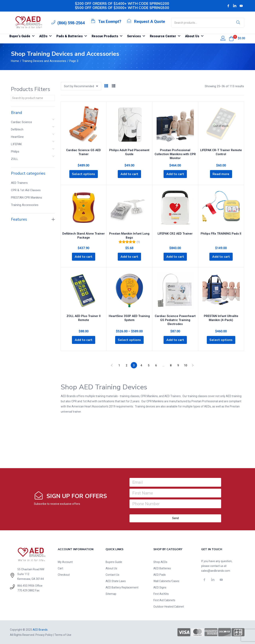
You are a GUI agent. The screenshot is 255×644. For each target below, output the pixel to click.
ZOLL (15, 159)
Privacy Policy (44, 635)
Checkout (64, 575)
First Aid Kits (161, 594)
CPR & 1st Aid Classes (26, 190)
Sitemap (111, 594)
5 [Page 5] (149, 365)
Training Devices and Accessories (44, 61)
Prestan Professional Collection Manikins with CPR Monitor (175, 154)
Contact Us (112, 575)
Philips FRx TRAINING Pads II (221, 233)
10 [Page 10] (185, 365)
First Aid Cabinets (164, 600)
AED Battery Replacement (122, 587)
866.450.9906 (26, 585)
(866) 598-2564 (71, 23)
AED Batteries (162, 568)
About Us (111, 568)
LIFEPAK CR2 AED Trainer (175, 233)
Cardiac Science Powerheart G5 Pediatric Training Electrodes (175, 320)
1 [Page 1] (119, 365)
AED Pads (160, 575)
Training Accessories (25, 205)
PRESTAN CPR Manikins (26, 198)
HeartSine (17, 137)
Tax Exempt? (110, 22)
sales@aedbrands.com (216, 571)
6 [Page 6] (156, 365)
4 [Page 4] (141, 365)
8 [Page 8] (171, 365)
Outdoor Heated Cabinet (169, 606)
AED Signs (160, 587)
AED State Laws (116, 581)
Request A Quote (150, 22)
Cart (60, 568)
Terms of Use (63, 635)
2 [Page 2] (127, 365)
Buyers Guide (114, 562)
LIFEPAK (16, 144)
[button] (231, 39)
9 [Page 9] (178, 365)
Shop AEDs (160, 562)
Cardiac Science (22, 122)
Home (15, 61)
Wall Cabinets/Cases (166, 581)
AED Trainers (19, 183)
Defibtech (17, 129)
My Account (65, 562)
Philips (15, 152)
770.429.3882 (26, 590)
